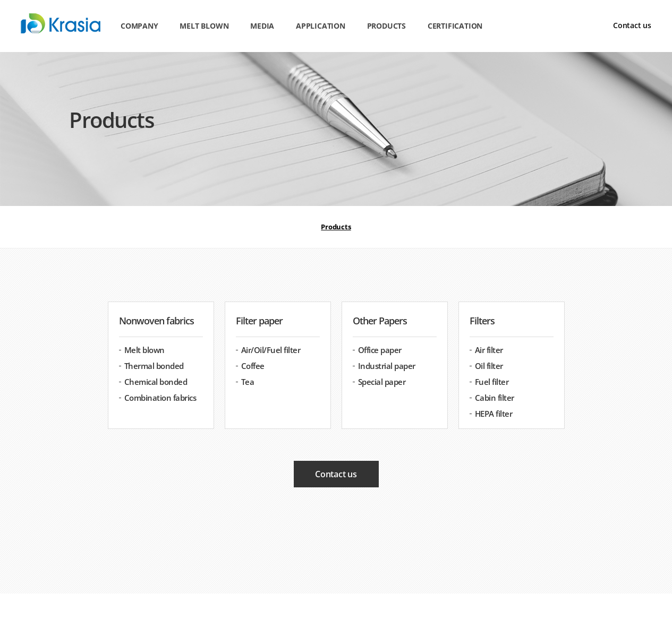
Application (321, 26)
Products (386, 26)
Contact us (632, 25)
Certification (455, 26)
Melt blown (204, 26)
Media (262, 26)
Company (139, 26)
